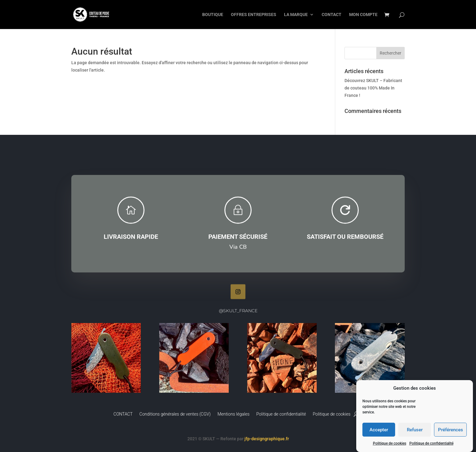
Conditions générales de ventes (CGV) (175, 414)
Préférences (451, 430)
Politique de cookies (390, 444)
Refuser (415, 430)
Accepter (379, 430)
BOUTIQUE (213, 15)
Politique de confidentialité (431, 444)
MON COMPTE (363, 15)
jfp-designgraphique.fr (267, 439)
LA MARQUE (296, 15)
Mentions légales (233, 414)
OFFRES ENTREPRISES (254, 15)
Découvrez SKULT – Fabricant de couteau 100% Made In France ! (373, 88)
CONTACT (332, 15)
